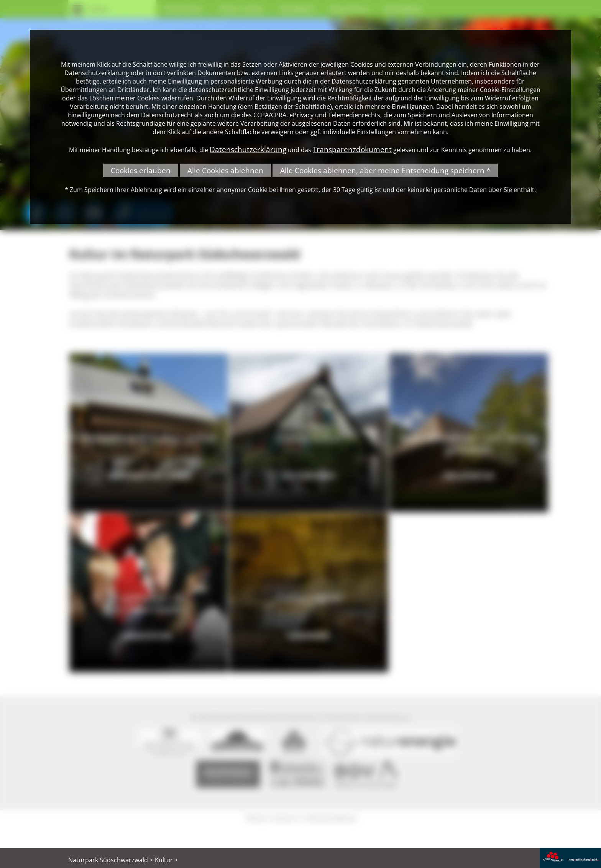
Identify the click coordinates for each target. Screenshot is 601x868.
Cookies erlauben (141, 170)
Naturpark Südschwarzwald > (111, 860)
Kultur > (166, 860)
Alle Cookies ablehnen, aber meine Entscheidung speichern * (385, 170)
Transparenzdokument (352, 149)
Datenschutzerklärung (248, 149)
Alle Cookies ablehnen (225, 170)
